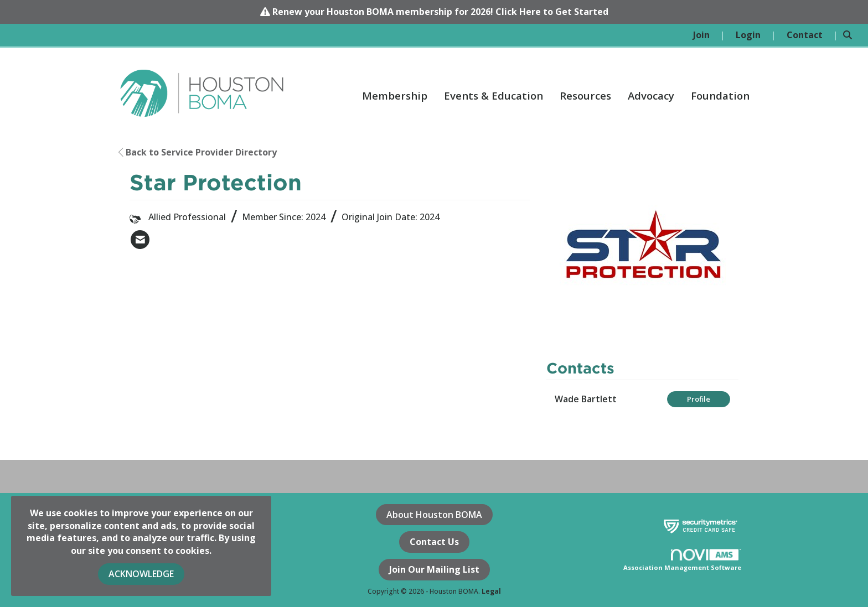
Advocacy (651, 95)
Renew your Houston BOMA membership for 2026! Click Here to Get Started (440, 12)
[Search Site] (851, 35)
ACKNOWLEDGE (141, 574)
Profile (699, 399)
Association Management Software (682, 561)
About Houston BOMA (434, 515)
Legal (491, 591)
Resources (585, 95)
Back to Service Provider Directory (198, 152)
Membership (395, 95)
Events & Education (494, 95)
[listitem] (709, 35)
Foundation (720, 95)
